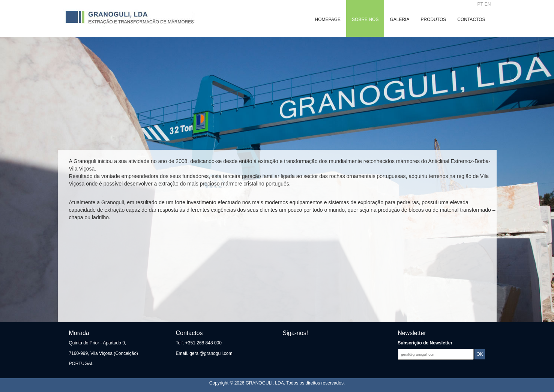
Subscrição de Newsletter (425, 343)
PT (480, 4)
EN (488, 4)
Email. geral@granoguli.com (204, 353)
